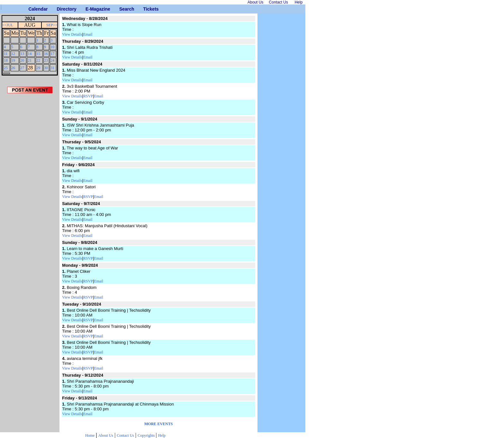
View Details (72, 34)
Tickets (146, 9)
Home (90, 435)
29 (38, 68)
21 (30, 60)
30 (46, 68)
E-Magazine (88, 9)
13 (22, 54)
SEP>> (52, 25)
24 (52, 60)
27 (22, 68)
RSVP (88, 96)
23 (46, 60)
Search (122, 9)
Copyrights (147, 435)
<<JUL (8, 25)
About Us (106, 435)
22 (38, 60)
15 (38, 54)
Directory (59, 9)
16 (46, 54)
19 (13, 60)
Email (88, 34)
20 (22, 60)
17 (52, 54)
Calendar (31, 9)
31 (52, 68)
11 (6, 54)
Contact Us (125, 435)
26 (13, 68)
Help (162, 435)
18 (6, 60)
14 (30, 54)
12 (13, 54)
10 (52, 47)
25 (6, 68)
